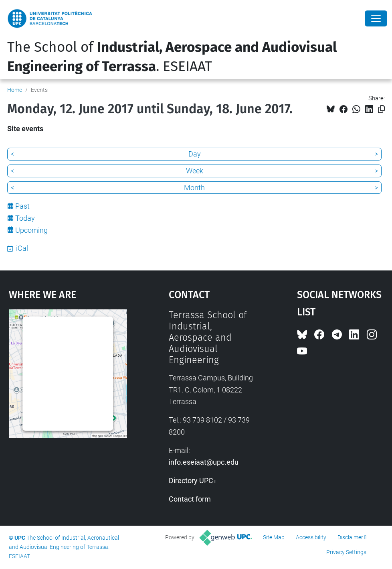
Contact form (190, 499)
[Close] (376, 18)
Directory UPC (191, 481)
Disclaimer (350, 537)
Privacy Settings (346, 552)
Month (194, 188)
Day (195, 154)
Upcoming (31, 230)
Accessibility (311, 537)
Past (22, 206)
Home (15, 90)
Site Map (274, 537)
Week (195, 171)
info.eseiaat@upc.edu (204, 462)
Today (25, 218)
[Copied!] (381, 109)
